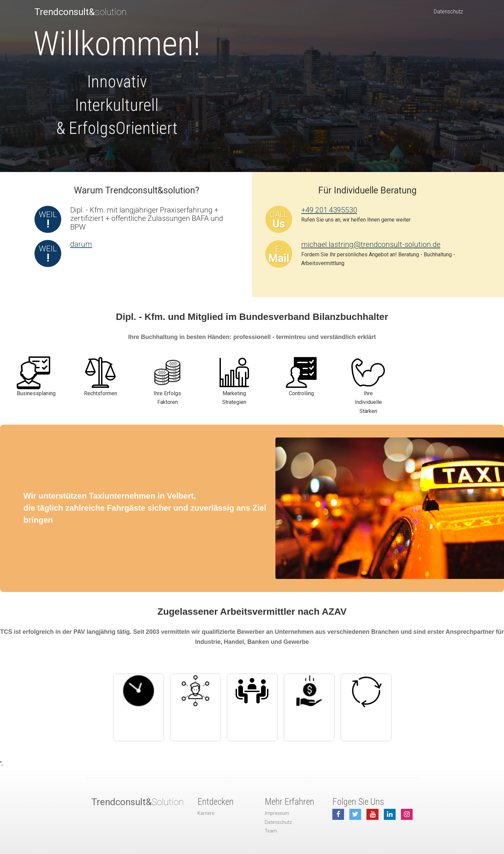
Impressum (277, 813)
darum (81, 244)
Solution (138, 802)
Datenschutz (448, 12)
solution (80, 12)
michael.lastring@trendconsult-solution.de (371, 244)
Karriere (206, 813)
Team (271, 831)
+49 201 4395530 (329, 210)
